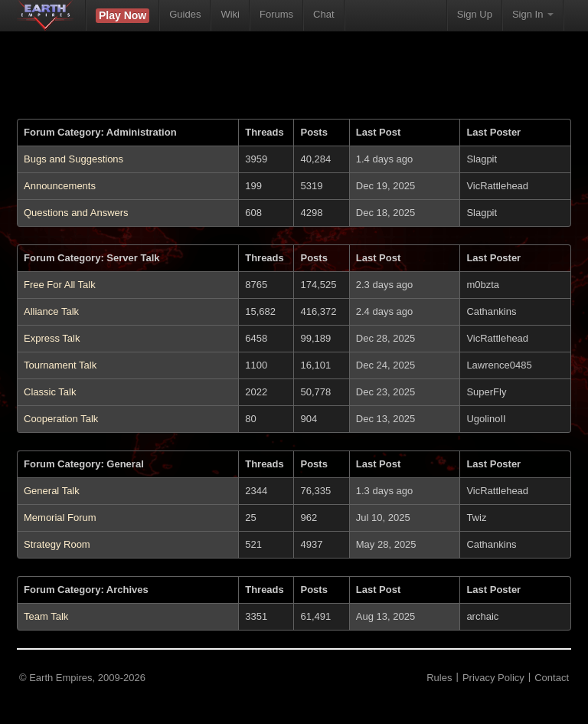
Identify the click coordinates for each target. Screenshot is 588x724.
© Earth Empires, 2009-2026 (82, 678)
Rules (439, 678)
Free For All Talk (60, 285)
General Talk (52, 491)
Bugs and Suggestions (73, 159)
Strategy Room (57, 544)
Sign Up (475, 14)
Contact (552, 678)
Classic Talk (50, 392)
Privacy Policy (493, 678)
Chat (323, 14)
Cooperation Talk (61, 419)
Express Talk (52, 338)
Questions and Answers (76, 213)
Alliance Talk (51, 311)
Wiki (230, 14)
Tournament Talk (60, 365)
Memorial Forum (60, 518)
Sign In (533, 14)
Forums (276, 14)
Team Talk (46, 616)
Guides (185, 14)
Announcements (60, 186)
